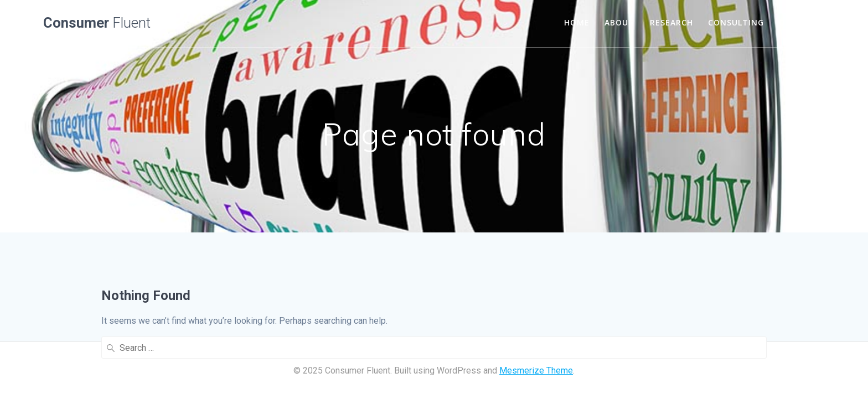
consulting (736, 22)
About (619, 22)
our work (802, 22)
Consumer (97, 23)
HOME (577, 22)
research (671, 22)
